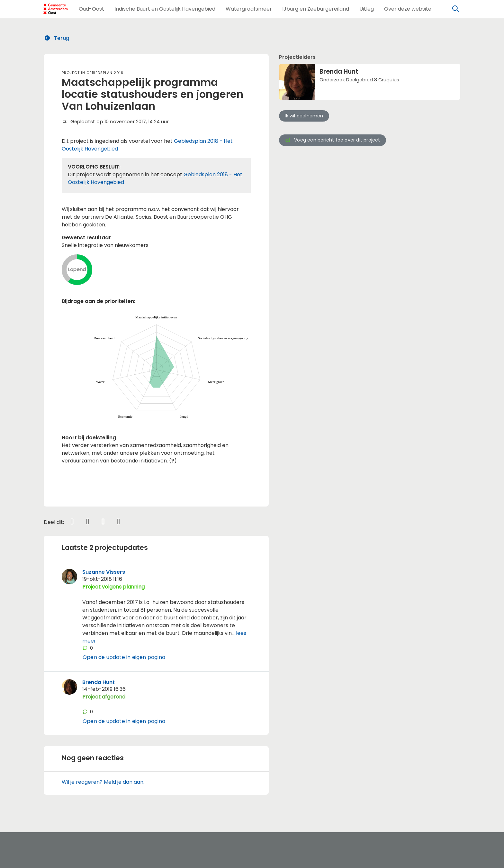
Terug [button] (57, 38)
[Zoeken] (456, 9)
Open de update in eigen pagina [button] (124, 657)
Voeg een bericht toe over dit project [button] (332, 140)
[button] (91, 9)
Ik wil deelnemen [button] (304, 116)
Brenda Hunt (99, 682)
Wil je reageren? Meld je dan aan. (103, 782)
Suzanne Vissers (104, 572)
